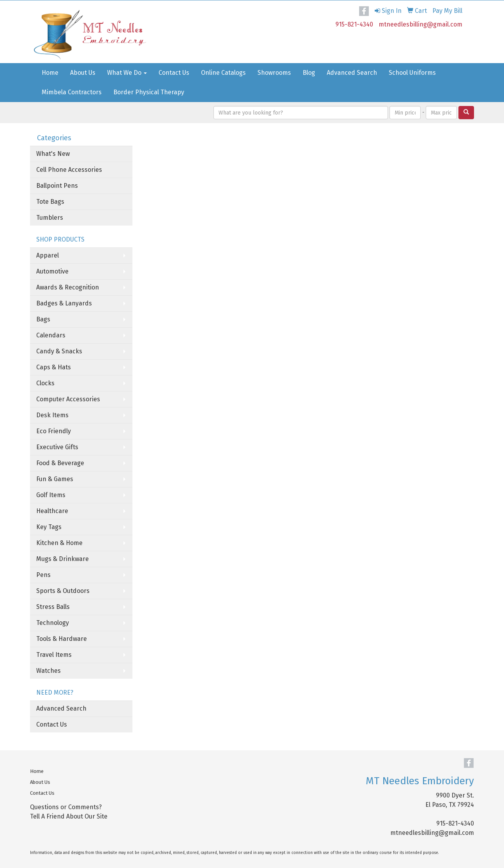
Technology (53, 623)
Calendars (51, 335)
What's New (53, 154)
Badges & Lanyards (64, 303)
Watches (48, 671)
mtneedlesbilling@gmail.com (420, 24)
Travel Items (54, 655)
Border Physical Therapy (149, 92)
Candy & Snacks (59, 351)
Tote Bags (50, 202)
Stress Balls (53, 607)
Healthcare (52, 511)
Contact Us (174, 73)
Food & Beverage (60, 463)
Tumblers (50, 218)
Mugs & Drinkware (63, 559)
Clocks (45, 383)
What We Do (127, 73)
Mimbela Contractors (72, 92)
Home (50, 73)
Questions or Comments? (66, 807)
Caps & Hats (54, 367)
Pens (43, 575)
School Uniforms (412, 73)
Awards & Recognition (68, 287)
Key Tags (49, 527)
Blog (309, 73)
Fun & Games (55, 479)
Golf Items (51, 495)
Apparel (48, 255)
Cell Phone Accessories (69, 170)
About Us (83, 73)
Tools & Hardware (62, 639)
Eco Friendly (54, 431)
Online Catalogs (223, 73)
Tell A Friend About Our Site (69, 816)
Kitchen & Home (59, 543)
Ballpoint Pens (57, 186)
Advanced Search (352, 73)
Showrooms (274, 73)
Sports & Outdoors (63, 591)
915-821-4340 (354, 24)
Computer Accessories (68, 399)
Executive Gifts (57, 447)
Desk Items (52, 415)
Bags (43, 319)
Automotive (52, 271)
